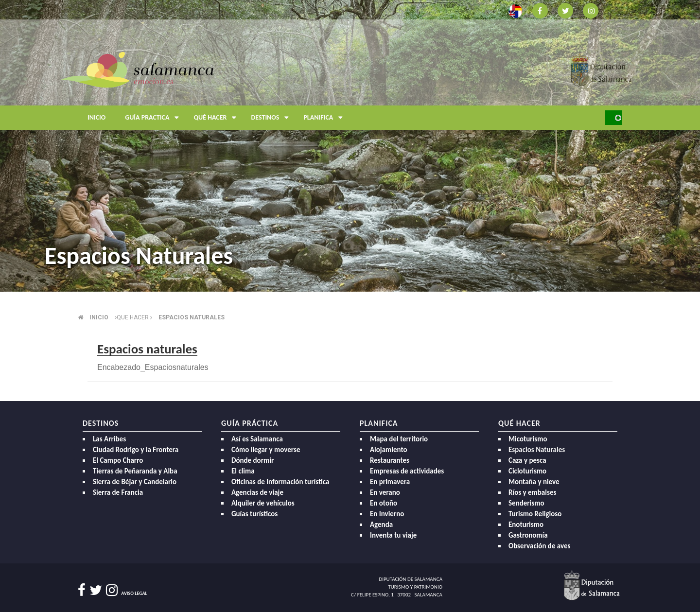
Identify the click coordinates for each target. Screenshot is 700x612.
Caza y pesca (527, 460)
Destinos (272, 118)
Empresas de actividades (407, 471)
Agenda (381, 525)
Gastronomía (528, 535)
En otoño (384, 503)
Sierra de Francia (118, 492)
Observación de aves (540, 546)
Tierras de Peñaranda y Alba (135, 471)
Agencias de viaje (257, 492)
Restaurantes (390, 460)
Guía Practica (154, 118)
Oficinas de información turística (280, 482)
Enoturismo (526, 525)
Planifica (325, 118)
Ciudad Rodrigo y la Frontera (136, 450)
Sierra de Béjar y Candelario (135, 482)
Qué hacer (217, 118)
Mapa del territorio (399, 439)
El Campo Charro (118, 460)
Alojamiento (389, 450)
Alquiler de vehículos (263, 503)
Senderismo (526, 503)
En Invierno (387, 514)
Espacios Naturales (537, 450)
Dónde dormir (253, 460)
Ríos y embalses (532, 492)
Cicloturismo (527, 471)
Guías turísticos (254, 514)
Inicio (96, 117)
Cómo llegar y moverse (266, 450)
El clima (243, 471)
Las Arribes (109, 439)
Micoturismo (528, 439)
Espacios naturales (192, 317)
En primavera (390, 482)
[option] (350, 146)
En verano (385, 492)
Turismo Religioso (535, 514)
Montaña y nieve (534, 482)
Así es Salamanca (257, 439)
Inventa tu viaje (393, 535)
